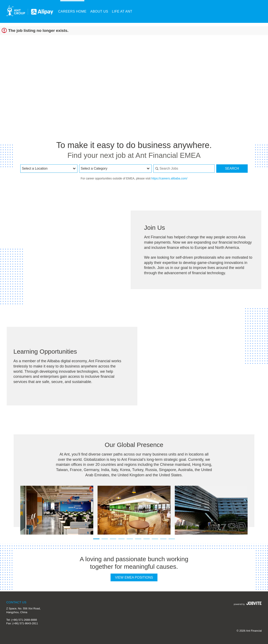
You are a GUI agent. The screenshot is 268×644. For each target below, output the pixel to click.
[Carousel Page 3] (113, 539)
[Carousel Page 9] (163, 539)
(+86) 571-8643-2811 (25, 623)
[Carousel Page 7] (147, 539)
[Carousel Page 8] (155, 539)
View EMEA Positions (134, 577)
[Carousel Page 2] (105, 539)
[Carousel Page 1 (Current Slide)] (96, 539)
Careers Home (72, 11)
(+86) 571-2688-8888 (24, 620)
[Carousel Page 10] (172, 539)
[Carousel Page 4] (121, 539)
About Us (99, 11)
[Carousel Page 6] (138, 539)
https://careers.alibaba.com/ (169, 178)
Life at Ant (122, 11)
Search (232, 168)
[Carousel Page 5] (130, 539)
